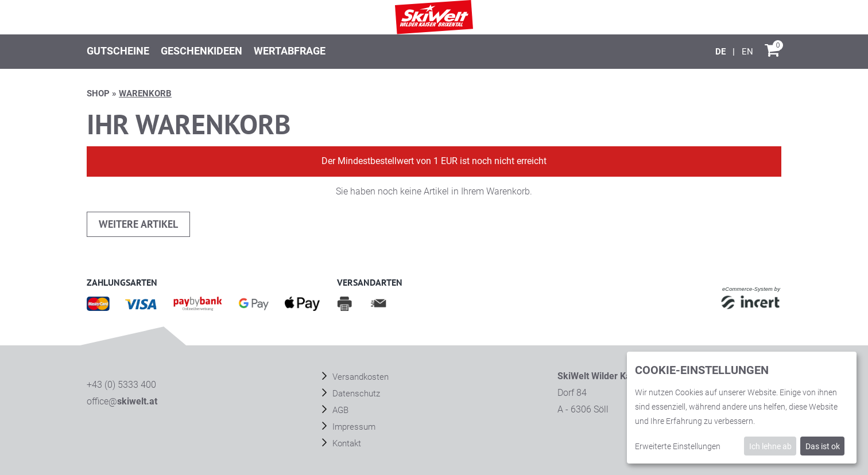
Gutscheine (118, 51)
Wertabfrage (290, 51)
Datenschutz (355, 394)
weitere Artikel (138, 224)
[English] (747, 52)
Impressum (353, 427)
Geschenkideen (201, 51)
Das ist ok (823, 446)
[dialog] (742, 408)
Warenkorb (145, 94)
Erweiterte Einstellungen (678, 446)
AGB (339, 410)
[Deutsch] (722, 52)
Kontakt (346, 443)
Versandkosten (359, 377)
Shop (98, 94)
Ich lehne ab (770, 446)
